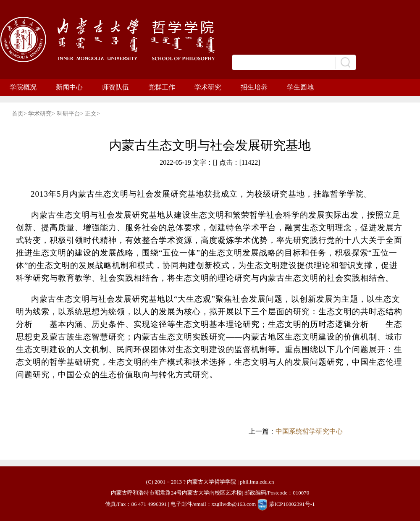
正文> (92, 114)
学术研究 (208, 87)
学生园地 (300, 87)
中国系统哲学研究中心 (309, 431)
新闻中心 (69, 87)
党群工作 (162, 87)
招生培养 (254, 87)
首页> (20, 114)
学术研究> (42, 114)
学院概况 (23, 87)
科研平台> (71, 114)
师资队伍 (115, 87)
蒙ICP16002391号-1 (292, 504)
